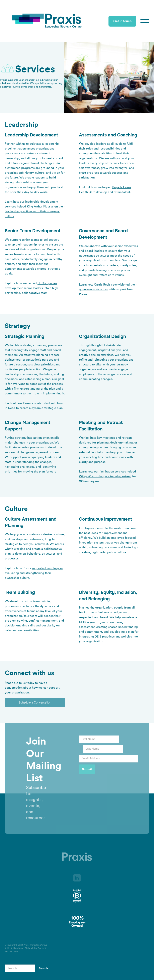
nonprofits (45, 87)
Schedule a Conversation (35, 703)
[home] (47, 21)
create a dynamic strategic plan (41, 408)
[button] (145, 21)
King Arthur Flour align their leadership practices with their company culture (35, 211)
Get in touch (122, 21)
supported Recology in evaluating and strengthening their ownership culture (34, 573)
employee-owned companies (17, 87)
